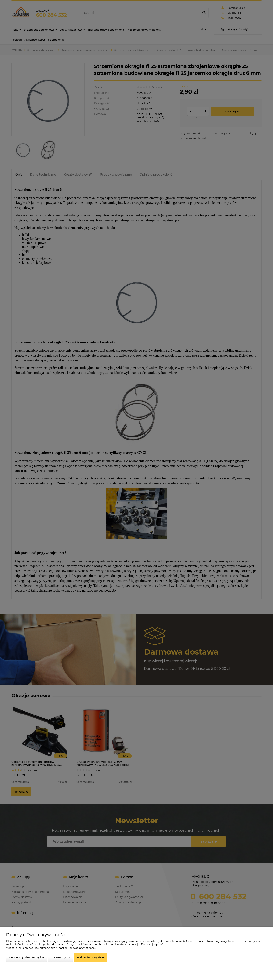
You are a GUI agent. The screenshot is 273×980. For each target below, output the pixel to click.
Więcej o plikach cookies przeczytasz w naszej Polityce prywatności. (51, 948)
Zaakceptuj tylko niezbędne (27, 957)
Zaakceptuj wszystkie (90, 957)
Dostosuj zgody (60, 957)
